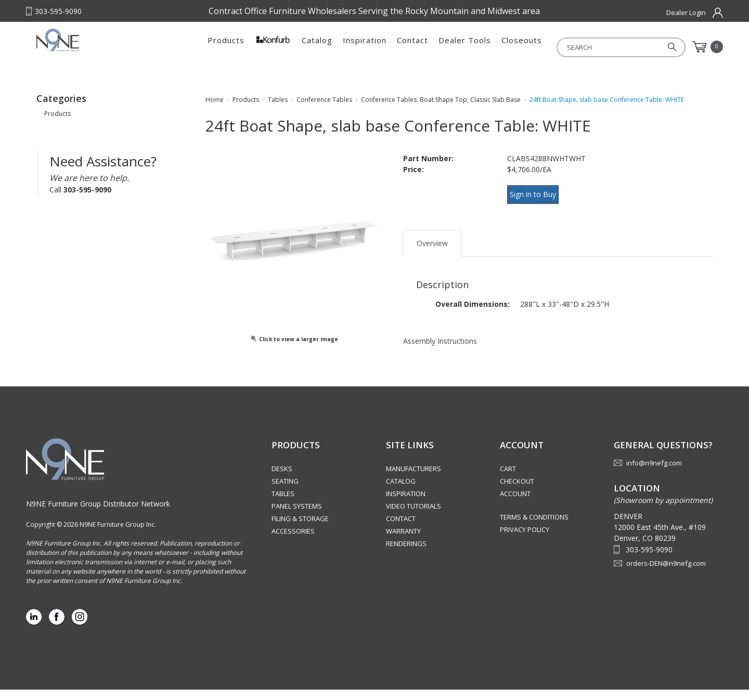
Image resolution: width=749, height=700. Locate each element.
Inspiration (365, 47)
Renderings (406, 554)
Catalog (317, 47)
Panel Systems (297, 516)
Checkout (517, 491)
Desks (282, 479)
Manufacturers (414, 479)
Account (515, 504)
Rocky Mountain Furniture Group (101, 50)
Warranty (403, 541)
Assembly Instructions (440, 344)
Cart (508, 479)
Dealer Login (686, 12)
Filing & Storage (300, 529)
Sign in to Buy (537, 204)
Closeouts (522, 47)
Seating (285, 491)
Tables (283, 504)
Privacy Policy (525, 540)
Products (226, 47)
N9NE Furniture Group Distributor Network (98, 514)
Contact (412, 47)
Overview (432, 246)
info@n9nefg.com (654, 473)
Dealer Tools (465, 47)
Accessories (293, 541)
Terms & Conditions (534, 527)
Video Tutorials (414, 516)
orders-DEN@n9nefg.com (666, 574)
